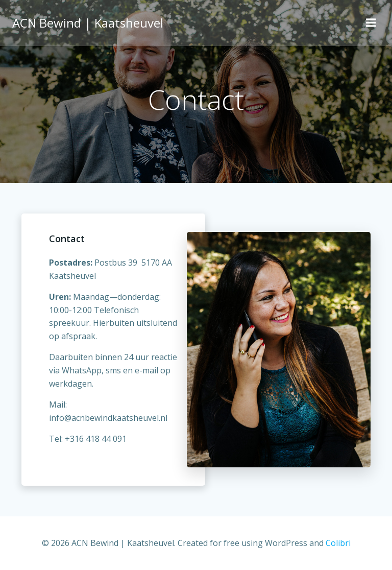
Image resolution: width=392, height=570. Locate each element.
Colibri (338, 543)
